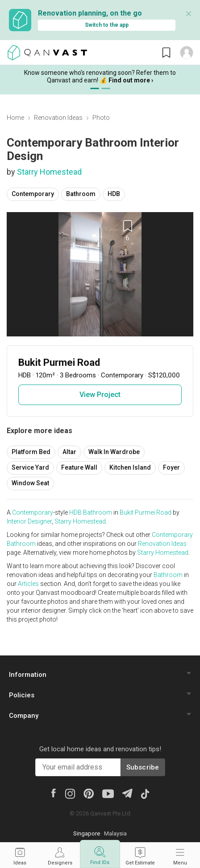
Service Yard (30, 467)
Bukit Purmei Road (146, 512)
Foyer (171, 467)
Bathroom (81, 194)
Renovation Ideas (58, 118)
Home (15, 118)
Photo (101, 118)
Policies (22, 695)
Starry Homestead (49, 172)
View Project (100, 395)
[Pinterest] (89, 793)
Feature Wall (79, 467)
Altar (69, 452)
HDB (114, 194)
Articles (28, 584)
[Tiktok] (145, 793)
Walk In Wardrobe (114, 452)
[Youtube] (108, 793)
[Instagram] (70, 793)
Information (28, 675)
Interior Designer (29, 521)
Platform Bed (31, 452)
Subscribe (143, 767)
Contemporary (33, 194)
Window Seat (30, 483)
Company (24, 716)
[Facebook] (54, 792)
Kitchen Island (130, 467)
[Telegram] (127, 792)
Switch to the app (107, 25)
